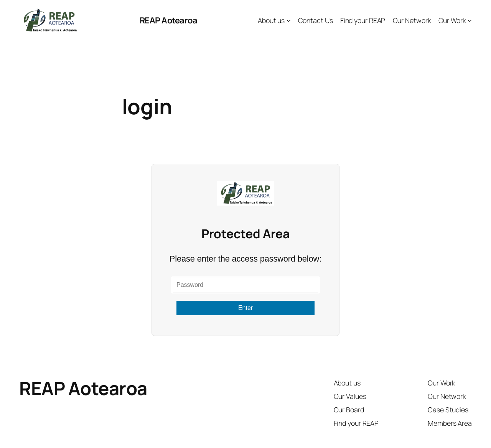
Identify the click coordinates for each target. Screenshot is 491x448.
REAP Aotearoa (169, 20)
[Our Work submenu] (470, 21)
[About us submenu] (289, 21)
